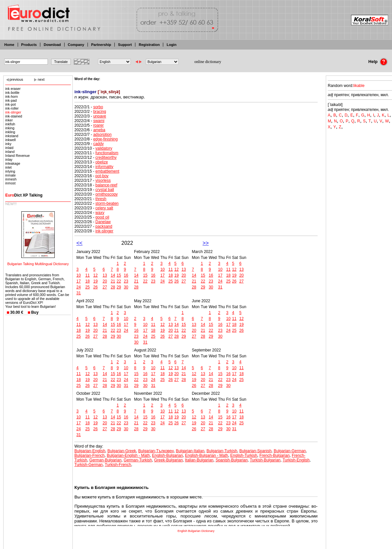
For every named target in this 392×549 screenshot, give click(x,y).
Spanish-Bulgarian (232, 460)
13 (105, 275)
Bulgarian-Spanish (255, 451)
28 (113, 287)
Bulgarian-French (89, 455)
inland (10, 152)
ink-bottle (12, 93)
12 (96, 275)
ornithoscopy (107, 194)
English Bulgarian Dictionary (196, 531)
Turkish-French (118, 465)
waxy (100, 213)
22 (119, 281)
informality (104, 167)
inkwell (10, 140)
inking (10, 128)
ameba (99, 130)
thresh (101, 199)
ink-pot (10, 104)
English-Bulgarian (167, 455)
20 (105, 281)
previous (16, 79)
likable (359, 86)
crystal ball (105, 190)
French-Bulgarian (275, 455)
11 (87, 275)
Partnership (101, 45)
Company (76, 45)
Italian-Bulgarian (199, 460)
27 (105, 287)
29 (119, 287)
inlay (9, 159)
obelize (102, 162)
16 (126, 275)
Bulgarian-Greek (122, 451)
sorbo (98, 107)
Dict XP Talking (24, 195)
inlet (9, 167)
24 (78, 287)
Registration (149, 45)
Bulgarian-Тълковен (156, 451)
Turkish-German (88, 465)
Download (52, 45)
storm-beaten (107, 203)
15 (119, 275)
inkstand (12, 136)
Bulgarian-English (90, 451)
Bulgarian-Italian (190, 451)
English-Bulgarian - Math (207, 455)
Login (171, 45)
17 (78, 281)
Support (125, 45)
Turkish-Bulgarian (265, 460)
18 (87, 281)
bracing (99, 112)
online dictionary (208, 62)
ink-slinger (13, 112)
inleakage (13, 163)
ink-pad (11, 100)
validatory (104, 148)
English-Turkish (244, 455)
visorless (103, 180)
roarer (98, 125)
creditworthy (106, 158)
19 (96, 281)
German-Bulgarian (106, 460)
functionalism (107, 153)
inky (8, 144)
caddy (98, 144)
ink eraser (13, 89)
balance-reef (106, 185)
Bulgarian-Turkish (222, 451)
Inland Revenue (18, 156)
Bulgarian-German (290, 451)
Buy (35, 312)
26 (96, 287)
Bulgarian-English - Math (128, 455)
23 (126, 281)
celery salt (104, 208)
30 (126, 287)
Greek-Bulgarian (168, 460)
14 (113, 275)
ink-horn (12, 96)
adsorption (102, 135)
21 (113, 281)
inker (9, 120)
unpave (99, 116)
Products (29, 45)
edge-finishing (105, 139)
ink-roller (12, 108)
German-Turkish (138, 460)
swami (99, 121)
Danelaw (103, 222)
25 (87, 287)
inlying (10, 171)
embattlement (107, 171)
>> (206, 243)
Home (9, 45)
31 (78, 293)
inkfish (10, 124)
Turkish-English (296, 460)
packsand (104, 226)
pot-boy (102, 176)
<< (79, 243)
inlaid (9, 148)
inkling (10, 132)
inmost (10, 183)
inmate (10, 175)
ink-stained (14, 116)
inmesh (11, 179)
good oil (102, 217)
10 (78, 275)
